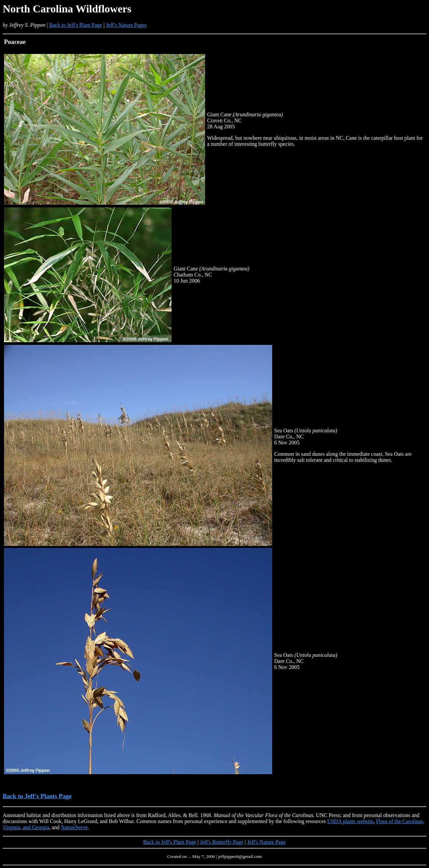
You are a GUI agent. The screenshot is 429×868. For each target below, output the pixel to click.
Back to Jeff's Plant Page (76, 25)
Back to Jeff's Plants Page (37, 796)
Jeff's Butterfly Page (222, 842)
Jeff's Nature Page (266, 842)
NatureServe (74, 827)
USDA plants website (350, 821)
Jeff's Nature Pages (126, 25)
